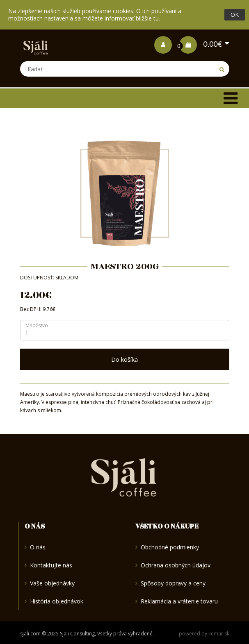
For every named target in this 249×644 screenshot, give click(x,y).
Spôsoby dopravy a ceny (170, 583)
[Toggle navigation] (231, 98)
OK (235, 15)
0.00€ (201, 44)
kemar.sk (219, 634)
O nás (35, 548)
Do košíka (124, 359)
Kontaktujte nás (48, 565)
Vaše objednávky (50, 583)
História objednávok (54, 601)
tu (156, 18)
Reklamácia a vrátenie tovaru (177, 601)
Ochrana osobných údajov (173, 565)
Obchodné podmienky (167, 548)
